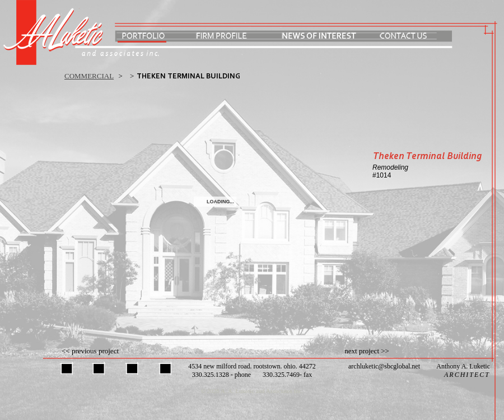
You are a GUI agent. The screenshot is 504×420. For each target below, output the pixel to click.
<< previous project (90, 351)
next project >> (367, 351)
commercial (89, 76)
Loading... (220, 202)
